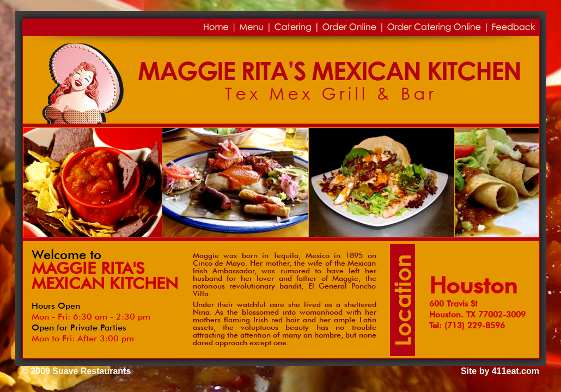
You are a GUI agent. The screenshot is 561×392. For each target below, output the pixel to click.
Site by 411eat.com (500, 371)
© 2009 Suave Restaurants (76, 371)
